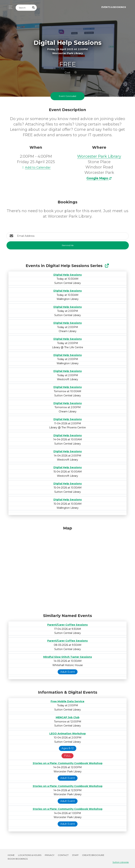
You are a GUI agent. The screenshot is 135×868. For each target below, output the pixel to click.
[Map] (67, 569)
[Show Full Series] (107, 266)
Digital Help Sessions (68, 275)
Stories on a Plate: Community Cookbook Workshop (68, 763)
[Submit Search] (34, 8)
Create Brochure (93, 855)
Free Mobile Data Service (67, 701)
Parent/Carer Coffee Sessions (67, 625)
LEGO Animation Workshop (68, 734)
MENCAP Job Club (68, 717)
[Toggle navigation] (10, 7)
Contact (63, 855)
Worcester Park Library (99, 156)
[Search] (23, 8)
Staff (75, 855)
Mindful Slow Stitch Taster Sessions (68, 657)
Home (11, 855)
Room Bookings (18, 859)
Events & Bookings (114, 7)
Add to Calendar (36, 167)
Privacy (50, 855)
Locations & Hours (30, 855)
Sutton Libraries (121, 862)
